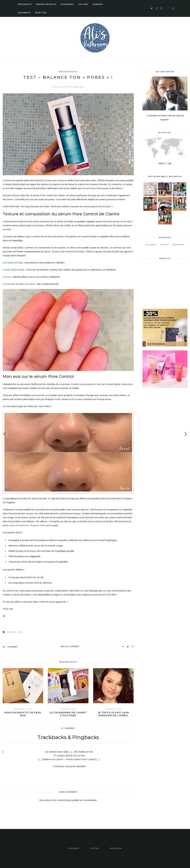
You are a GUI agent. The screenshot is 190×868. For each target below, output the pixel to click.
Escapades (67, 4)
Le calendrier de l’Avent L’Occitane (68, 714)
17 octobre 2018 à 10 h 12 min (69, 756)
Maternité (24, 13)
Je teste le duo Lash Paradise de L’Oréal (113, 714)
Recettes (41, 13)
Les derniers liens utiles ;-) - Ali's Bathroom (67, 752)
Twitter (165, 240)
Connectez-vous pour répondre (69, 766)
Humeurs (98, 4)
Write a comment (70, 647)
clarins (12, 632)
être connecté (59, 800)
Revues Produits (46, 4)
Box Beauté (25, 4)
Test (20, 632)
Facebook (151, 240)
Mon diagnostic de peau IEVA (23, 714)
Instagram (178, 240)
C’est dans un (163, 211)
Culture (83, 4)
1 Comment (10, 647)
